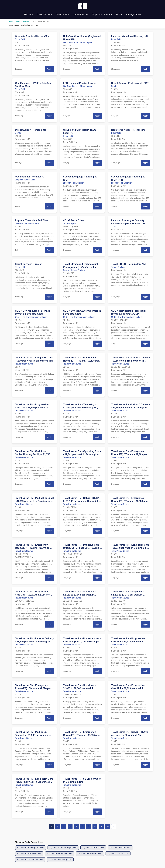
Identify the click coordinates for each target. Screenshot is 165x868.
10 (107, 826)
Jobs (11, 21)
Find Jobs (28, 14)
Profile (119, 14)
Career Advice (62, 14)
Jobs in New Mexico (24, 21)
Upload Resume (80, 14)
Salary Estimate (44, 14)
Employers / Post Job (102, 14)
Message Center (133, 14)
